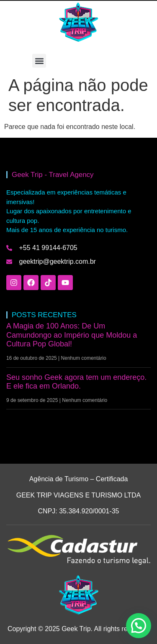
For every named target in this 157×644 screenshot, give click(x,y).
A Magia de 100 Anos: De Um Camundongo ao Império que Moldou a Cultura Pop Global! (72, 335)
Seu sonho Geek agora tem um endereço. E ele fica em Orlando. (76, 382)
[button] (39, 61)
